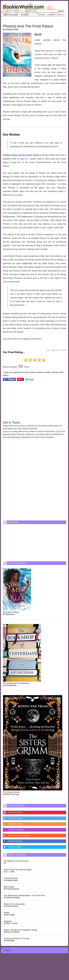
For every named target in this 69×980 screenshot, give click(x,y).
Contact (42, 15)
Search (61, 11)
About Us (51, 15)
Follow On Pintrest (15, 812)
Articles (25, 15)
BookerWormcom (23, 7)
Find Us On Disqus (15, 818)
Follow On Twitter (15, 847)
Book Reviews (11, 15)
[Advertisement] (34, 401)
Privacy (61, 15)
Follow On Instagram (16, 830)
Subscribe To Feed (15, 824)
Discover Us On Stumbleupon (20, 835)
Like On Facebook (15, 841)
